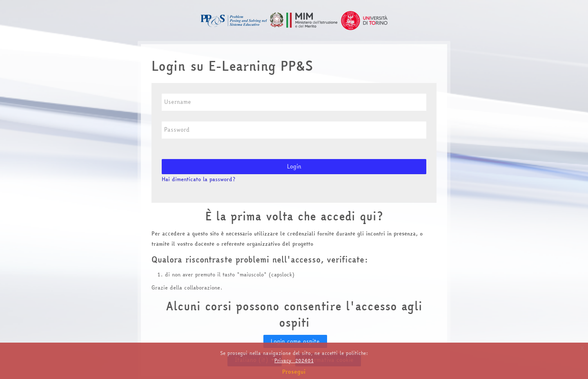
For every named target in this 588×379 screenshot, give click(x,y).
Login (294, 166)
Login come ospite (295, 341)
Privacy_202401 (294, 360)
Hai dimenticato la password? (198, 179)
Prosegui (294, 372)
